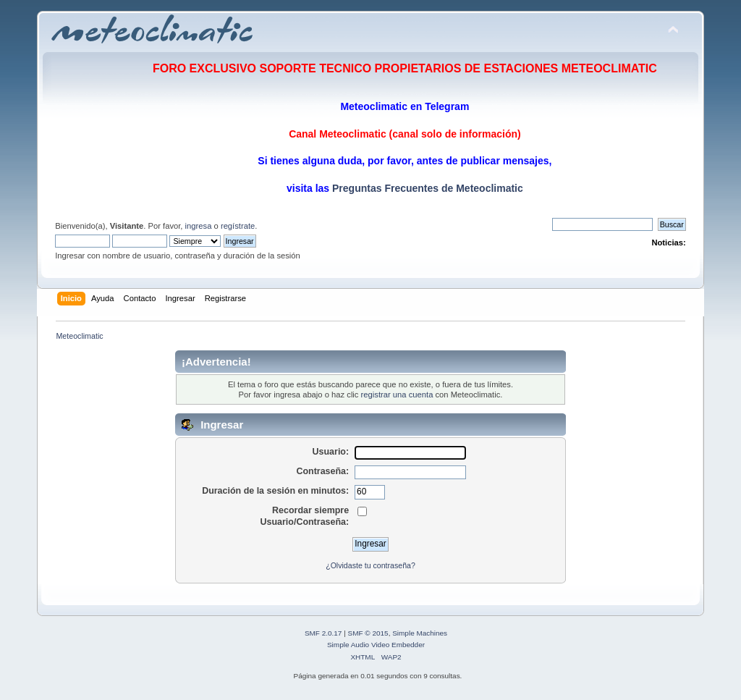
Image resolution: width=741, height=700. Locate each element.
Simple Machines (420, 633)
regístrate (238, 226)
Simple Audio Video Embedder (376, 645)
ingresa (199, 226)
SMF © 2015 (368, 633)
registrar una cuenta (397, 395)
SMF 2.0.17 (323, 633)
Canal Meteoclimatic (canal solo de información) (405, 134)
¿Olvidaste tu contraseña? (370, 565)
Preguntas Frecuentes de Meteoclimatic (426, 188)
